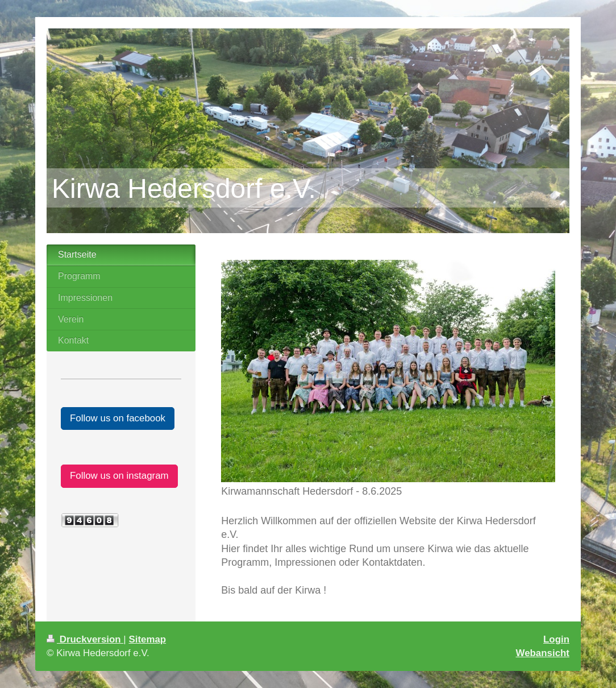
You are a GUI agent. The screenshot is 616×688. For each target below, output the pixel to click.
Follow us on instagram (119, 476)
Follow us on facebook (118, 418)
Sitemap (147, 639)
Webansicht (543, 653)
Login (556, 639)
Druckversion (85, 639)
